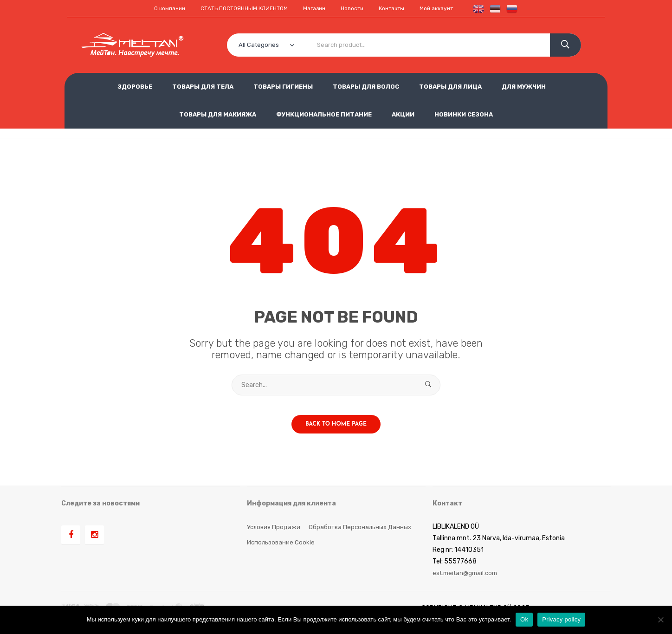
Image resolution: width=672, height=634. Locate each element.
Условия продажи (274, 535)
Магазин (315, 8)
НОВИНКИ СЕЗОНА (464, 114)
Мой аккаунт (452, 8)
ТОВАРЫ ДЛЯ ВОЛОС (366, 86)
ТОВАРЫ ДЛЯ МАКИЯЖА (218, 114)
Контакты (401, 8)
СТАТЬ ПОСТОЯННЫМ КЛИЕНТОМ (237, 8)
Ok (524, 619)
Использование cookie (282, 551)
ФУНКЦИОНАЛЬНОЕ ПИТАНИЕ (324, 114)
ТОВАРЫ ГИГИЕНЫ (283, 86)
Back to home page (336, 433)
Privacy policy (561, 619)
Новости (357, 8)
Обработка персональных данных (363, 535)
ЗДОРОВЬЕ (135, 86)
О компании (154, 8)
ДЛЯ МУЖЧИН (524, 86)
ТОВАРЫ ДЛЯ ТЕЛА (203, 86)
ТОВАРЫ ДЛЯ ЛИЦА (450, 86)
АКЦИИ (403, 114)
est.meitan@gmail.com (468, 581)
